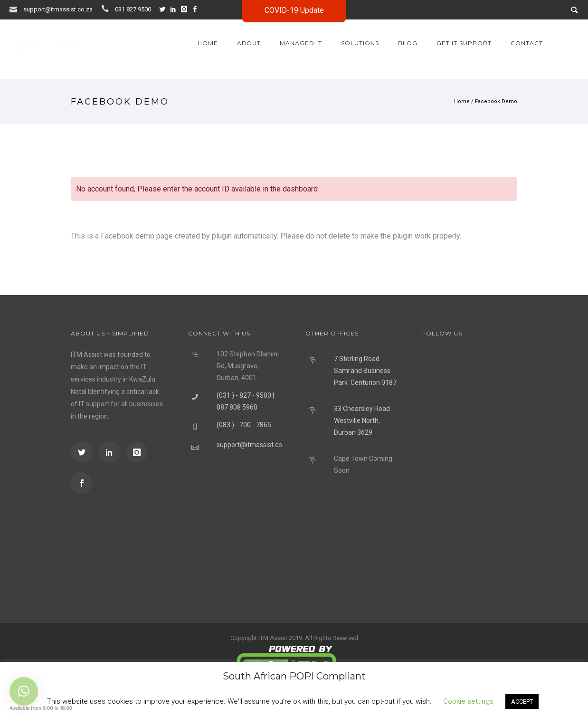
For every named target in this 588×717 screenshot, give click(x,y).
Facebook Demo (496, 101)
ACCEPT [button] (522, 702)
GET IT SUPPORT (464, 43)
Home (208, 43)
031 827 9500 (133, 9)
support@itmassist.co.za (58, 9)
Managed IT (301, 43)
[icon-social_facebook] (81, 483)
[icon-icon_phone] (107, 9)
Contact (527, 43)
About (249, 43)
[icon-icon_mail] (16, 9)
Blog (408, 43)
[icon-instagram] (186, 9)
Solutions (360, 43)
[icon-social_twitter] (164, 9)
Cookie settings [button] (468, 701)
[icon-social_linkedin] (175, 9)
